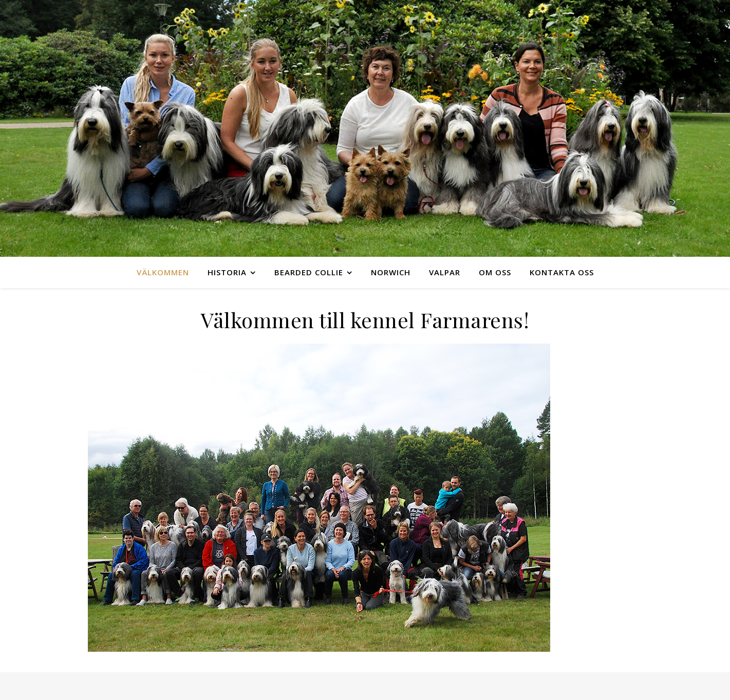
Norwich (391, 272)
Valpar (445, 272)
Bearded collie (309, 272)
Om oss (495, 272)
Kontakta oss (562, 272)
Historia (227, 272)
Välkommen (163, 272)
